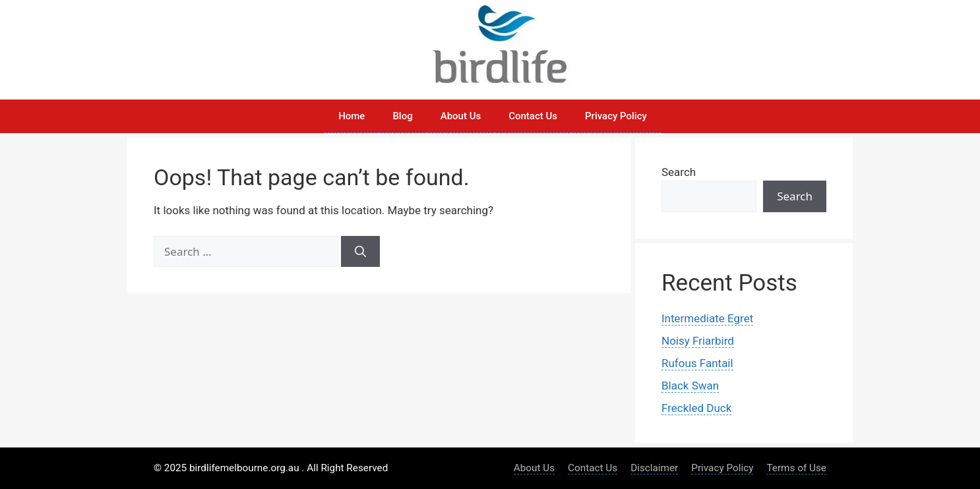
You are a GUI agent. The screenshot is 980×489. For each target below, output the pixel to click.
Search (679, 172)
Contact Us (533, 116)
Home (352, 116)
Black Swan (690, 386)
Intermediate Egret (707, 318)
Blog (402, 116)
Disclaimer (654, 468)
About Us (461, 116)
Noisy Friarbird (698, 341)
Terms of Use (796, 468)
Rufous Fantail (697, 363)
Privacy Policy (616, 116)
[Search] (360, 252)
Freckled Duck (696, 408)
